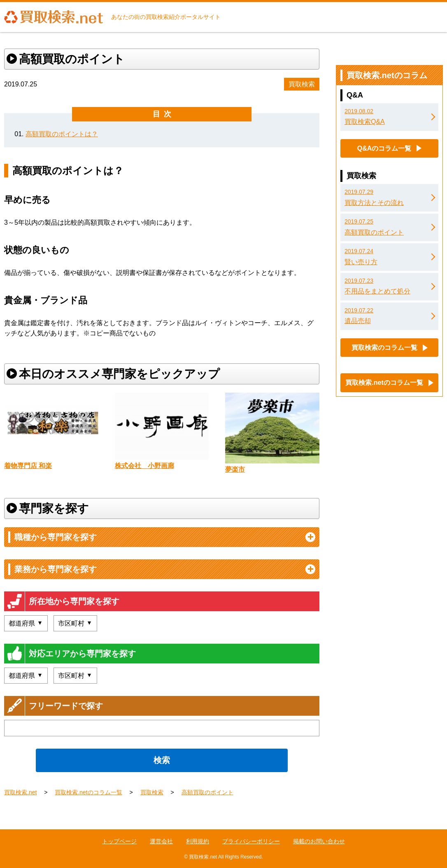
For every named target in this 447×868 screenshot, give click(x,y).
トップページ (119, 841)
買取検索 (302, 84)
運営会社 (161, 841)
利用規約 (198, 841)
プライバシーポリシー (251, 841)
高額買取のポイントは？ (62, 134)
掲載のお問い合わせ (319, 841)
